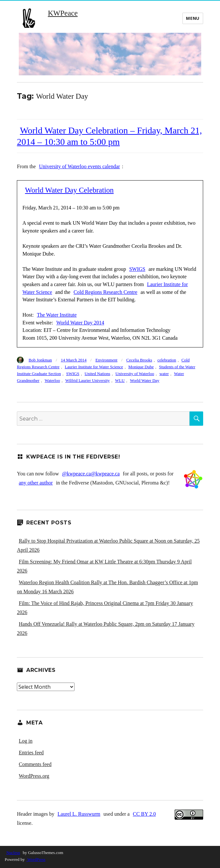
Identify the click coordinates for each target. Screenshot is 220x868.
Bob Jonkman (40, 360)
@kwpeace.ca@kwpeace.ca (91, 474)
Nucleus (13, 853)
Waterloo (52, 380)
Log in (26, 741)
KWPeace (63, 13)
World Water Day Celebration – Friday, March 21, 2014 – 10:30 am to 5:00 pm (109, 136)
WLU (120, 380)
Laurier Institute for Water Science (94, 367)
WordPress (36, 859)
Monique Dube (141, 367)
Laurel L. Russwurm (79, 814)
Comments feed (35, 764)
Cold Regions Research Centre (105, 292)
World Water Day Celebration (69, 190)
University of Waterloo (135, 374)
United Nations (97, 374)
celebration (167, 360)
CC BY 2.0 (145, 814)
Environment (106, 360)
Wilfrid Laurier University (87, 380)
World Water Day (145, 380)
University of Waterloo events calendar (79, 166)
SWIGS (137, 269)
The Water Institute (57, 315)
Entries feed (31, 753)
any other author (36, 483)
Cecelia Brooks (139, 360)
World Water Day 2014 (80, 323)
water (164, 374)
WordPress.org (34, 776)
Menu (193, 18)
